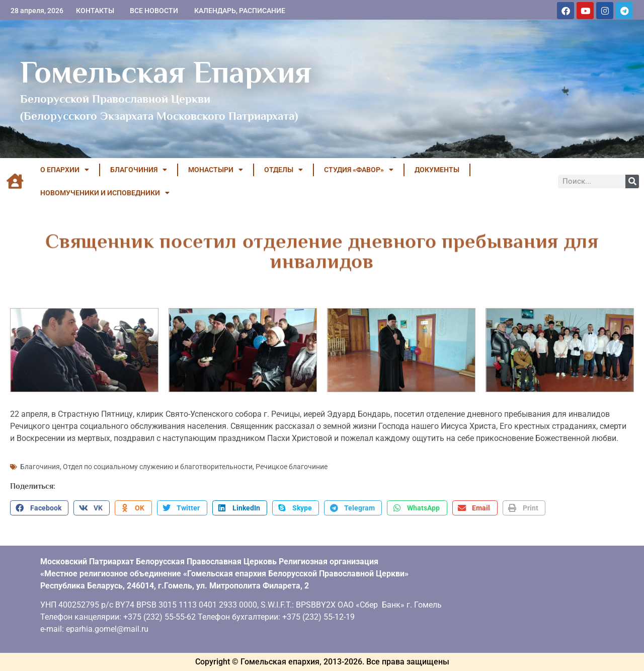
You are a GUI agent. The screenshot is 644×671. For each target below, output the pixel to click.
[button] (39, 508)
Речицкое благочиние (292, 467)
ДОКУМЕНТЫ (437, 170)
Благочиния (40, 467)
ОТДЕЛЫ (284, 170)
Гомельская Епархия (166, 72)
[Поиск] (632, 181)
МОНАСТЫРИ (216, 170)
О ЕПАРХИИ (65, 170)
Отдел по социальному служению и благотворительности (158, 467)
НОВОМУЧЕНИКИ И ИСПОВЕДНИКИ (105, 193)
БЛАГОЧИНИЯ (139, 170)
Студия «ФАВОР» (359, 170)
